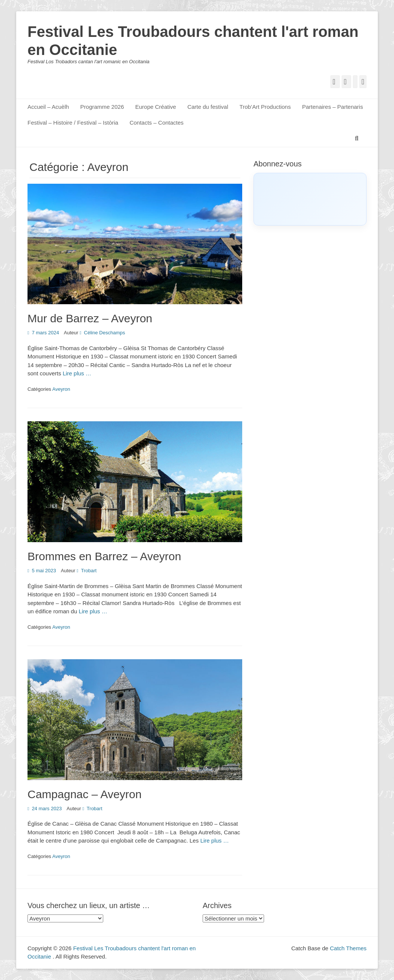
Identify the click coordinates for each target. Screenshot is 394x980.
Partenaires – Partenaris (333, 107)
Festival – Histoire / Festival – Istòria (73, 123)
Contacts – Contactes (157, 123)
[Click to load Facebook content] (310, 199)
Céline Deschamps (105, 333)
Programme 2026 (102, 107)
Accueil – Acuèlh (48, 107)
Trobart (89, 571)
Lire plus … (77, 373)
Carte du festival (208, 107)
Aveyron (61, 389)
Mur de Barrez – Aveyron (90, 318)
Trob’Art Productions (265, 107)
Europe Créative (156, 107)
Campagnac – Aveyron (85, 794)
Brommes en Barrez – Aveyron (104, 556)
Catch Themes (348, 948)
